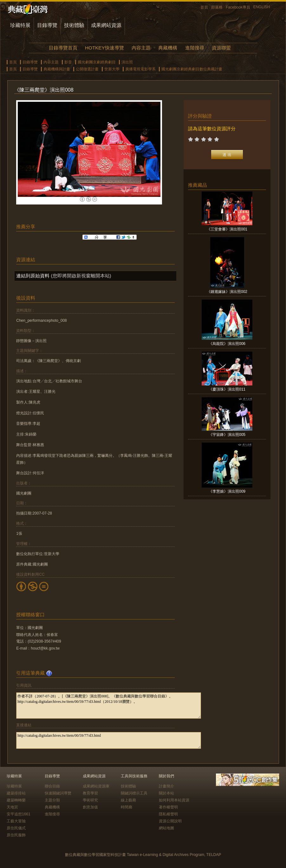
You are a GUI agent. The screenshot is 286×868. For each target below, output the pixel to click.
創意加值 (90, 807)
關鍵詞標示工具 (134, 793)
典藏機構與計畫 (57, 69)
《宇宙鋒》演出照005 (227, 435)
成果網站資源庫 (96, 786)
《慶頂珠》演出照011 (227, 389)
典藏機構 (168, 48)
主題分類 (52, 800)
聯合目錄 (52, 786)
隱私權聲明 (168, 814)
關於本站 (166, 793)
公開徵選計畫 (87, 69)
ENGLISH (262, 7)
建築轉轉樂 (16, 800)
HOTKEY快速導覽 (104, 48)
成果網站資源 (106, 25)
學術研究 (90, 800)
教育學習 (90, 793)
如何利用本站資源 (174, 800)
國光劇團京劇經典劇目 (97, 62)
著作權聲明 (168, 807)
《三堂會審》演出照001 (227, 229)
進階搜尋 (195, 48)
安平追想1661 (19, 814)
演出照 (127, 62)
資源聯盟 (221, 48)
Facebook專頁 (238, 7)
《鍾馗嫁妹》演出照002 (227, 292)
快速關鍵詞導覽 (58, 793)
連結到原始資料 (33, 276)
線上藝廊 (128, 800)
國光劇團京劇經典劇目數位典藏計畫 (192, 69)
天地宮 (12, 807)
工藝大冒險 (16, 821)
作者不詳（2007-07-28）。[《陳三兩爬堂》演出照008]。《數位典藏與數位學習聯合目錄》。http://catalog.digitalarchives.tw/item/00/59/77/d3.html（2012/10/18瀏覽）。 (109, 706)
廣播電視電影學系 (140, 69)
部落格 (217, 7)
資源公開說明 (170, 821)
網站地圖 (166, 828)
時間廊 (127, 807)
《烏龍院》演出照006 (227, 344)
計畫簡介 (166, 786)
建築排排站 (16, 793)
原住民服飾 (16, 835)
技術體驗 (74, 25)
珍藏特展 (20, 25)
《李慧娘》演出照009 (227, 491)
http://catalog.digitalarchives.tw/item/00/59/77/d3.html (109, 740)
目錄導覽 (47, 25)
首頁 (204, 7)
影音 (68, 62)
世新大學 (112, 69)
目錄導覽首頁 (63, 48)
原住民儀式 (16, 828)
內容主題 (141, 48)
